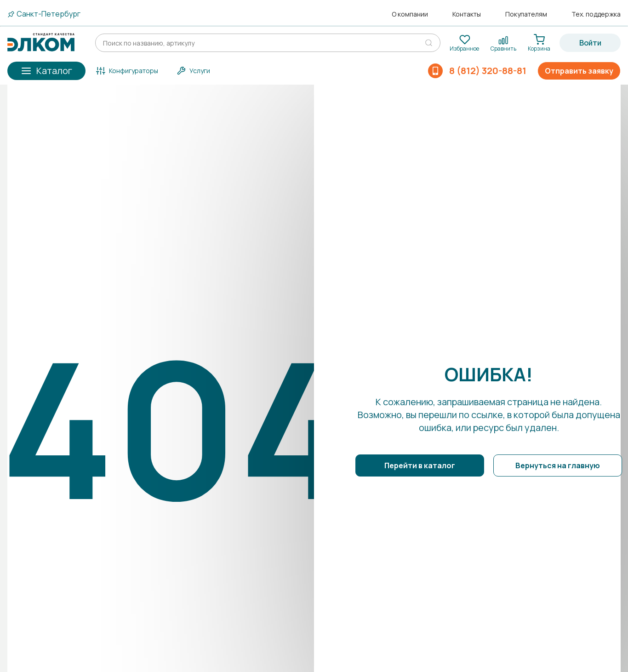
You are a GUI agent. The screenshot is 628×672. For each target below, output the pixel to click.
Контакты (467, 14)
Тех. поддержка (596, 14)
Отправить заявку (579, 71)
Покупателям (526, 14)
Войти (590, 43)
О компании (410, 14)
